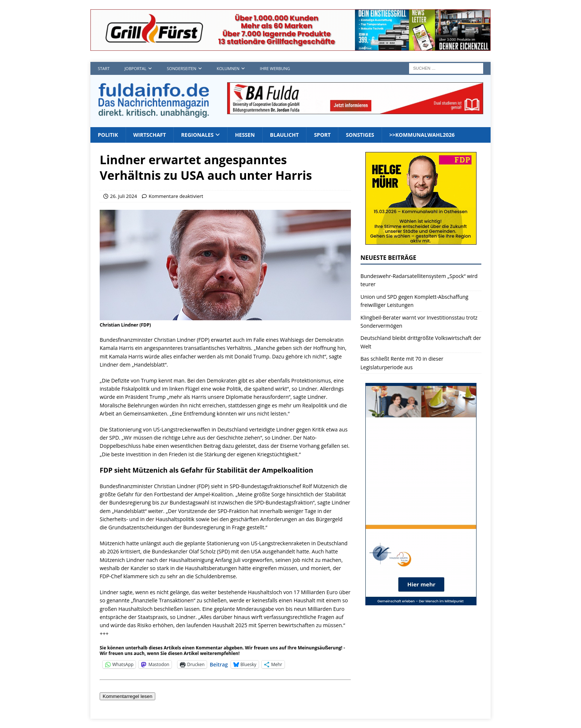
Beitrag (219, 664)
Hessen (245, 135)
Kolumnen (228, 68)
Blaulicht (285, 135)
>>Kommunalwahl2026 (422, 135)
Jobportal (135, 68)
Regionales (197, 135)
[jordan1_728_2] (355, 110)
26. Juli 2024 (124, 196)
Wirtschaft (150, 135)
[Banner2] (421, 240)
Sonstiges (360, 135)
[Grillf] (290, 47)
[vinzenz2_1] (421, 601)
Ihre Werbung (275, 68)
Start (104, 68)
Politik (108, 135)
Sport (322, 135)
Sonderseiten (181, 68)
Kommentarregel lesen (127, 696)
